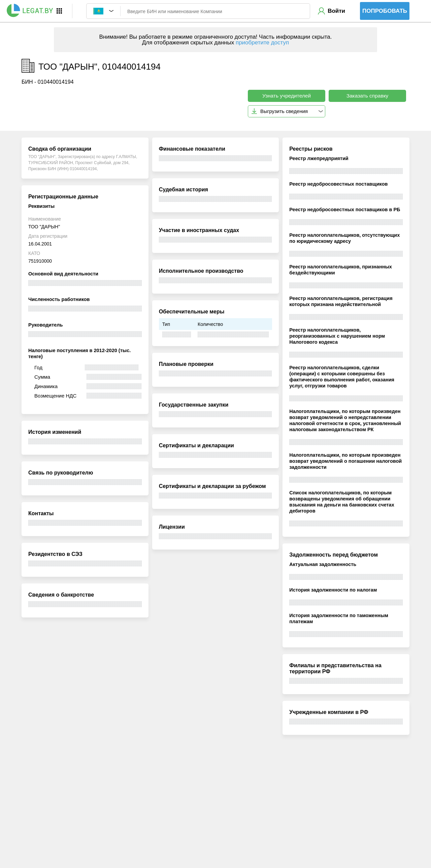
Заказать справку (368, 96)
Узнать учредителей (287, 96)
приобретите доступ (262, 43)
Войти (336, 11)
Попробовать (385, 11)
